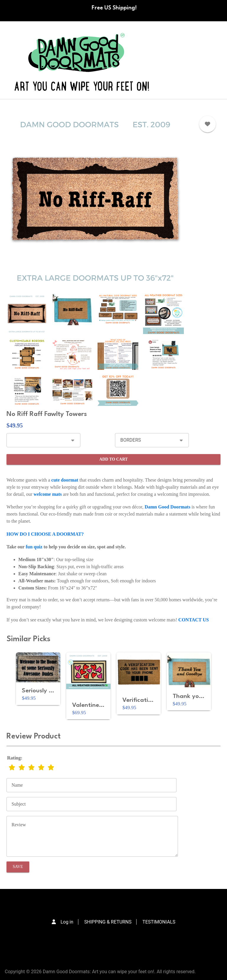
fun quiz (34, 547)
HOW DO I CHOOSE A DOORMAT (44, 534)
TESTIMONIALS (159, 922)
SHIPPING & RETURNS (108, 922)
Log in (67, 922)
